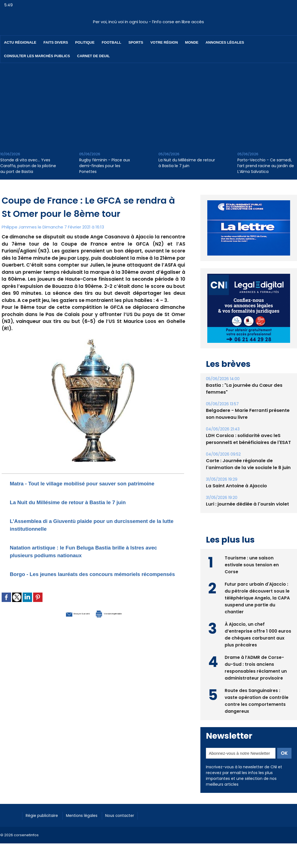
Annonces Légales (225, 42)
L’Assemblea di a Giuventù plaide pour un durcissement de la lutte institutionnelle (76, 532)
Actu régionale (20, 42)
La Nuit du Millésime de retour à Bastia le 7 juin (187, 163)
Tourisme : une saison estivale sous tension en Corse (252, 564)
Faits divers (56, 42)
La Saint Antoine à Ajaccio (235, 486)
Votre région (164, 42)
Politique (85, 42)
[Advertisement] (149, 104)
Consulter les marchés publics (37, 56)
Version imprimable (122, 628)
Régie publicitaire (45, 815)
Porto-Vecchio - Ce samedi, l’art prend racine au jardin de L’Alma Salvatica (266, 166)
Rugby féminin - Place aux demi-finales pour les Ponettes (105, 166)
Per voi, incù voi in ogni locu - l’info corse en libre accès (148, 22)
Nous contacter (133, 815)
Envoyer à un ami (63, 628)
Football (111, 42)
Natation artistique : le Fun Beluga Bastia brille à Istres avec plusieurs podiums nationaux (86, 559)
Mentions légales (90, 815)
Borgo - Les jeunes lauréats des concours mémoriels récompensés (76, 585)
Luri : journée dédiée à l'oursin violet (246, 504)
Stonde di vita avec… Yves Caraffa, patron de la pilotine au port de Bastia (28, 166)
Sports (136, 42)
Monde (192, 42)
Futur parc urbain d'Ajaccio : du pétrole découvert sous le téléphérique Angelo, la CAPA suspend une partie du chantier (257, 597)
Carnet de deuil (93, 56)
